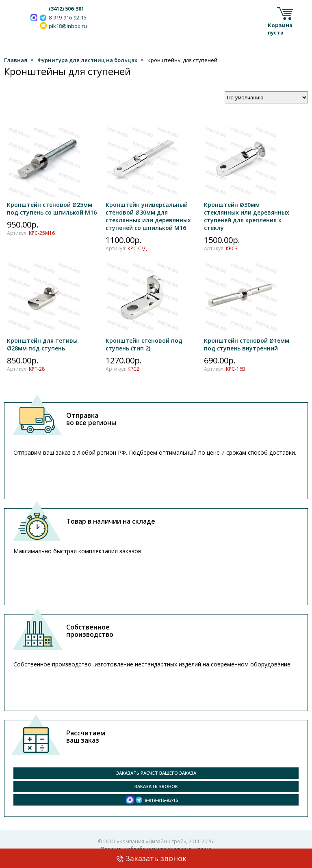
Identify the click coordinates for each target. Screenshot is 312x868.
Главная (16, 60)
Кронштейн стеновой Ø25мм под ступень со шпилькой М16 (52, 205)
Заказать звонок (156, 858)
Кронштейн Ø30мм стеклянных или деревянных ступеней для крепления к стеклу (247, 212)
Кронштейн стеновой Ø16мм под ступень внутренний (247, 341)
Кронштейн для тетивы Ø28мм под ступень (43, 341)
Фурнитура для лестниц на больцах (87, 60)
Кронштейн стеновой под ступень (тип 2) (144, 341)
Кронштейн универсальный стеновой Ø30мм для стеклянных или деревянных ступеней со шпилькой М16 (148, 212)
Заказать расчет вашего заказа (156, 773)
